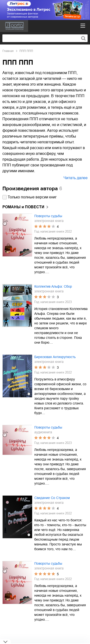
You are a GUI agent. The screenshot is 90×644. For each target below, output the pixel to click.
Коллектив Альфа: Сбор (53, 286)
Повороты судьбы (48, 216)
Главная (8, 51)
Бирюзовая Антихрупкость (55, 357)
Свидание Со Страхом (52, 498)
